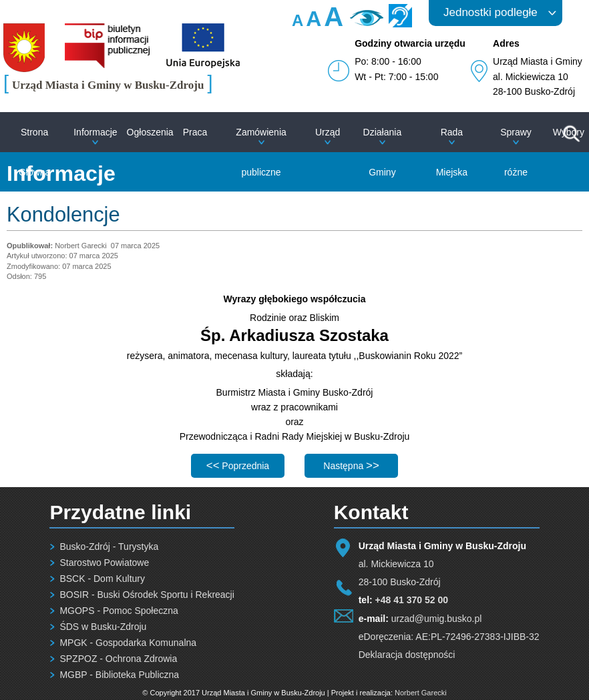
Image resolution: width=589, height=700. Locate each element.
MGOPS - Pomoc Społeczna (119, 611)
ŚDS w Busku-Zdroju (103, 627)
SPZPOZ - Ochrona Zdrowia (118, 659)
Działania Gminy (383, 152)
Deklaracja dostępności (407, 655)
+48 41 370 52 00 (412, 600)
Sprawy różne (516, 152)
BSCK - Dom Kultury (102, 579)
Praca (195, 132)
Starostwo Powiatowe (104, 563)
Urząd (328, 132)
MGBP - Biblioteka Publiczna (119, 675)
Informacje (95, 132)
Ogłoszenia (150, 132)
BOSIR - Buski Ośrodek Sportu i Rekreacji (147, 595)
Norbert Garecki (421, 693)
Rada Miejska (452, 152)
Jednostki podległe (490, 12)
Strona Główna (34, 152)
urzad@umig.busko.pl (437, 619)
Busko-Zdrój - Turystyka (109, 547)
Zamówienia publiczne (261, 152)
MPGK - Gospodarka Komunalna (128, 643)
